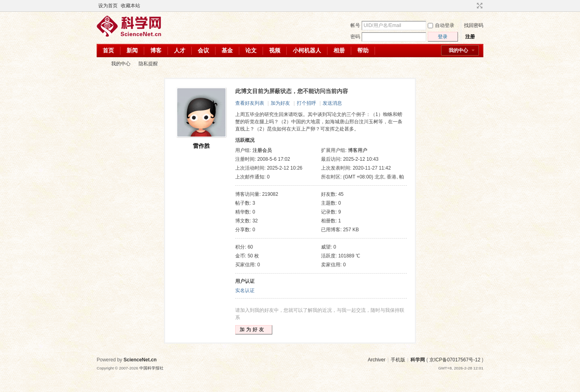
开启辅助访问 (472, 6)
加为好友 (280, 103)
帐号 (355, 25)
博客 (156, 50)
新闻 (132, 50)
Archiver (377, 360)
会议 (203, 50)
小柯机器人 (307, 50)
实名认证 (245, 290)
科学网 (100, 64)
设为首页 (108, 6)
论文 (251, 50)
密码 (355, 37)
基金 (227, 50)
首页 (108, 50)
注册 (470, 37)
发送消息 (332, 103)
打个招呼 (307, 103)
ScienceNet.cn (140, 360)
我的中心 (458, 50)
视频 (275, 50)
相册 (339, 50)
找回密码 (474, 25)
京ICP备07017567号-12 (455, 360)
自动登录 (441, 25)
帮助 (363, 50)
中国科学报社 (151, 368)
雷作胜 (201, 146)
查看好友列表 (250, 103)
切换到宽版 (479, 6)
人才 (180, 50)
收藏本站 (130, 6)
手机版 (398, 360)
